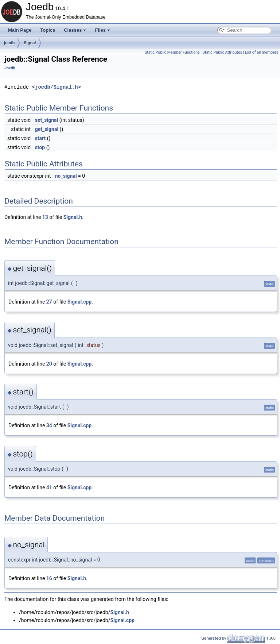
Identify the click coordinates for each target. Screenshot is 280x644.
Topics (48, 30)
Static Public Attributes (222, 52)
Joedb (10, 68)
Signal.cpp (79, 302)
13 (45, 217)
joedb (9, 43)
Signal (30, 43)
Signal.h (73, 217)
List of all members (262, 52)
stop (40, 147)
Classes (75, 30)
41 (49, 487)
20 (49, 364)
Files (102, 30)
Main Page (20, 30)
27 (49, 302)
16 (49, 578)
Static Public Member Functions (172, 52)
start (40, 138)
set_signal (47, 120)
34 (49, 425)
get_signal (47, 129)
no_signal (66, 176)
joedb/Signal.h (57, 87)
